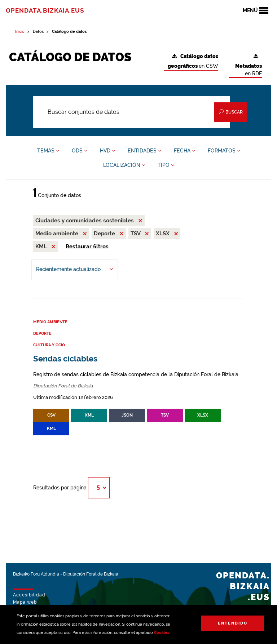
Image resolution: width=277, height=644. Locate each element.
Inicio (20, 32)
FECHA (184, 151)
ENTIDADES (144, 151)
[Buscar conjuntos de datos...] (131, 112)
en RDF (249, 65)
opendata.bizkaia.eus (45, 10)
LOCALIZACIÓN (124, 165)
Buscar (231, 112)
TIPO (166, 165)
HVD (107, 151)
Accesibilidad (29, 595)
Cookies (162, 633)
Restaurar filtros (87, 247)
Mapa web (25, 602)
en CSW (193, 61)
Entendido (233, 623)
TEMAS (48, 151)
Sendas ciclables (65, 359)
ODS (80, 151)
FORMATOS (224, 151)
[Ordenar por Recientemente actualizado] (75, 270)
